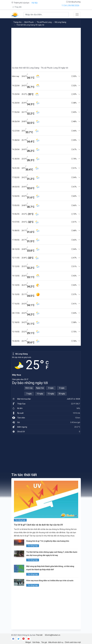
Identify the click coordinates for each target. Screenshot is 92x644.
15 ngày (51, 394)
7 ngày (29, 394)
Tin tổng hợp (20, 520)
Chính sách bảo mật (73, 642)
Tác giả (44, 642)
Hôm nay (29, 388)
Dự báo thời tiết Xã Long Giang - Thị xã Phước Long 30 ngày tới (40, 68)
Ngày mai (40, 388)
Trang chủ (17, 22)
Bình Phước (29, 22)
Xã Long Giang (60, 22)
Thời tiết (39, 635)
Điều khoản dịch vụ (56, 642)
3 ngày (51, 388)
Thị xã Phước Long (44, 22)
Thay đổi (17, 7)
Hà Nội (35, 3)
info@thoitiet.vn (53, 635)
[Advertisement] (46, 46)
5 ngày (62, 388)
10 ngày (40, 394)
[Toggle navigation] (77, 15)
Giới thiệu (36, 642)
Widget (28, 642)
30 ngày (62, 394)
